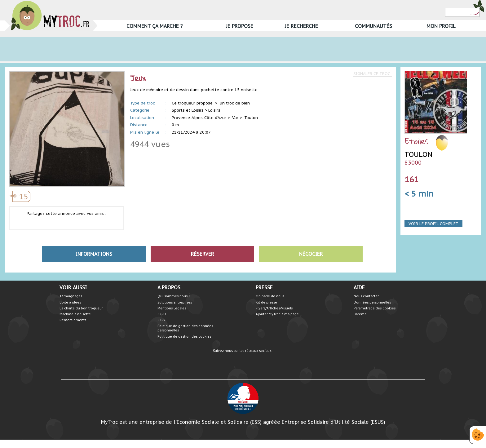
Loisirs (214, 110)
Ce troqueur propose (193, 103)
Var (235, 118)
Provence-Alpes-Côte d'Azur (199, 118)
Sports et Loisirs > (189, 110)
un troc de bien (235, 103)
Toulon (251, 118)
